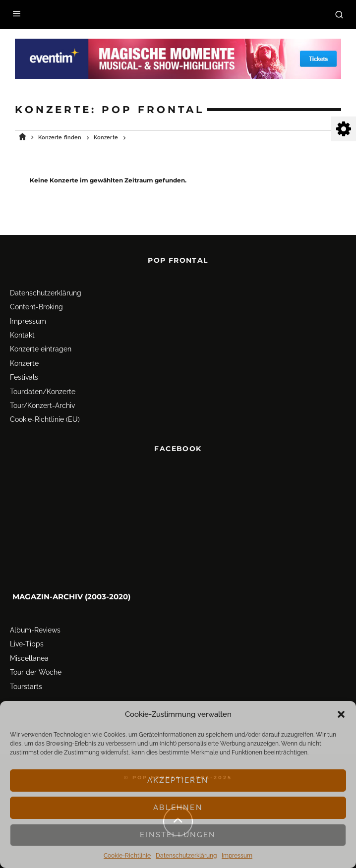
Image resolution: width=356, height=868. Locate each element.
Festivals (24, 374)
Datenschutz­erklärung (186, 856)
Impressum (237, 856)
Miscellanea (29, 655)
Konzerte (24, 360)
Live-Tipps (27, 641)
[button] (341, 714)
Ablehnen (178, 808)
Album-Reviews (35, 627)
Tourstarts (26, 683)
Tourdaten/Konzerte (43, 388)
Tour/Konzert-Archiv (42, 403)
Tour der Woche (36, 669)
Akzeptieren (178, 780)
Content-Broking (36, 304)
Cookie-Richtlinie (127, 856)
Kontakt (22, 332)
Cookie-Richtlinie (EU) (45, 416)
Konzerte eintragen (41, 346)
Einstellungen (178, 835)
